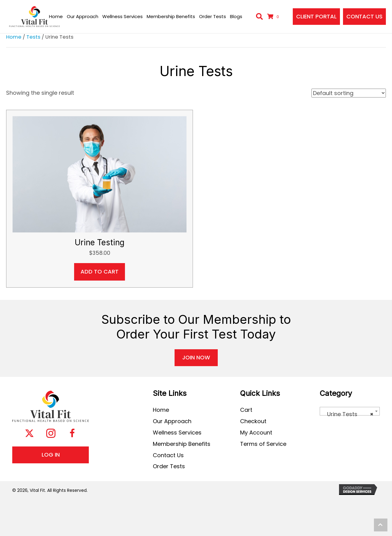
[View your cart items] (274, 17)
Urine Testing (100, 243)
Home (14, 37)
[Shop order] (349, 93)
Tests (33, 37)
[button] (29, 434)
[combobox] (350, 411)
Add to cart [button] (100, 272)
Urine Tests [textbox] (348, 414)
